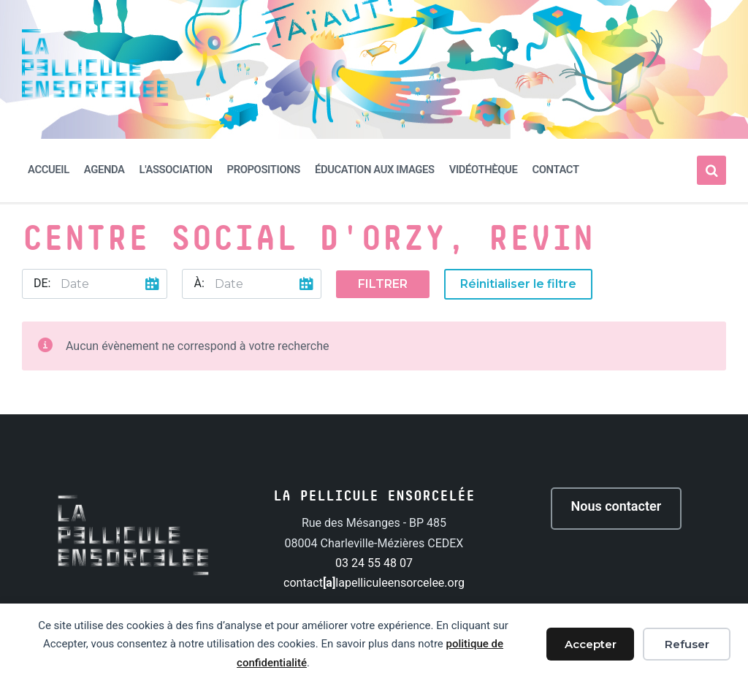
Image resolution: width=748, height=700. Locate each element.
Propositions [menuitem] (264, 170)
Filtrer (383, 284)
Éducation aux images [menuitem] (375, 170)
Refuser (687, 644)
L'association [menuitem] (176, 170)
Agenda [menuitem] (104, 170)
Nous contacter (617, 506)
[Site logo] (95, 102)
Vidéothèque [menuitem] (484, 170)
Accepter (591, 644)
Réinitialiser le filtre (518, 284)
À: (199, 283)
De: (42, 283)
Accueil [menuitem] (49, 170)
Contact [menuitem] (555, 170)
